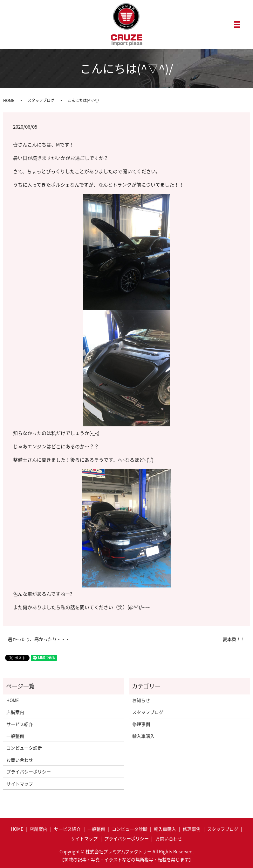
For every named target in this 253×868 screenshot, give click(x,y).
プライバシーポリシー (29, 772)
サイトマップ (20, 784)
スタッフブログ (41, 100)
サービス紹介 (20, 724)
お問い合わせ (20, 760)
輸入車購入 (143, 736)
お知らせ (141, 700)
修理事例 (141, 724)
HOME (9, 100)
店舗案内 (15, 712)
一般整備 (15, 736)
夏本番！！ (234, 639)
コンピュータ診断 (24, 748)
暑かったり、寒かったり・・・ (39, 639)
